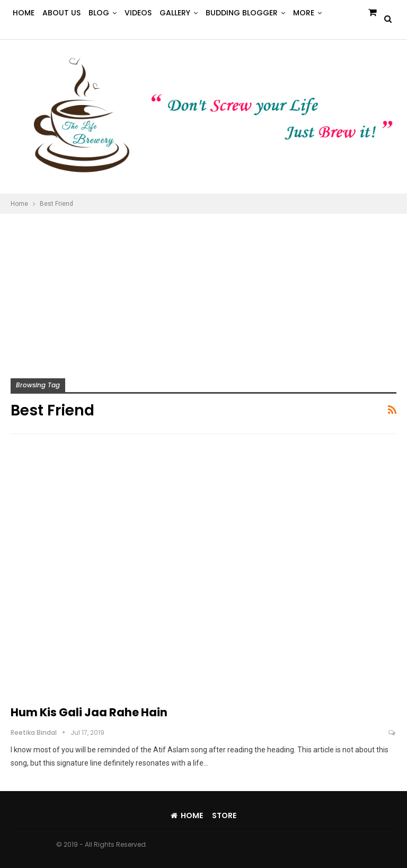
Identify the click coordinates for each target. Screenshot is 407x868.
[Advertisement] (203, 293)
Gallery (175, 13)
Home (24, 13)
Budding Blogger (242, 13)
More (304, 13)
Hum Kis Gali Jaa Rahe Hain (89, 712)
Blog (99, 13)
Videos (138, 13)
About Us (61, 13)
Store (224, 815)
